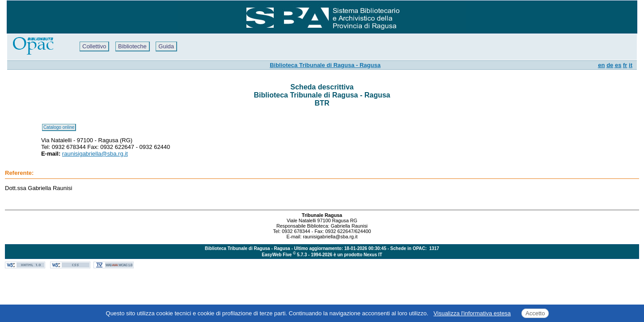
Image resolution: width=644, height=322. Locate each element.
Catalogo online (59, 127)
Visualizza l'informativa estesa (472, 313)
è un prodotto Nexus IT (358, 255)
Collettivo (94, 46)
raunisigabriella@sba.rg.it (95, 154)
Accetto (535, 313)
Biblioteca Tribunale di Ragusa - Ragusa (325, 65)
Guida (166, 46)
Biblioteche (132, 46)
